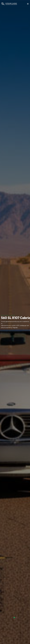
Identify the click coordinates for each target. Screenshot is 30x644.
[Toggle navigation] (28, 4)
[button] (14, 618)
